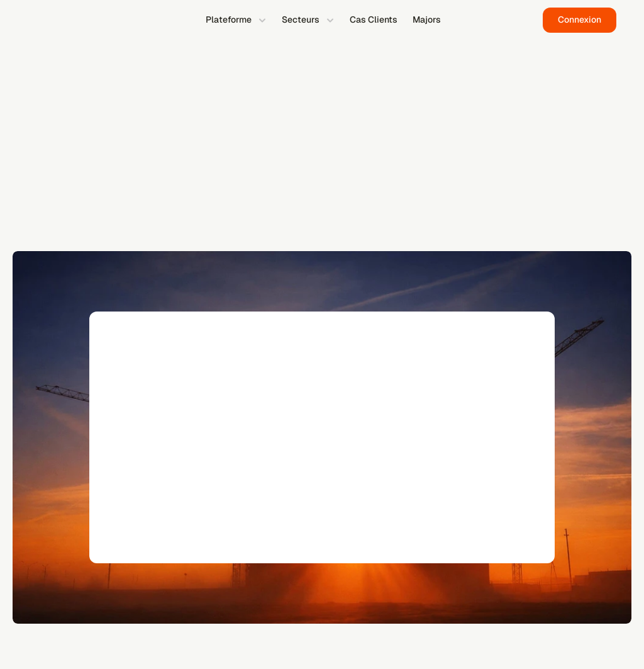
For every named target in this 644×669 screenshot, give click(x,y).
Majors (427, 20)
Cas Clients (374, 20)
